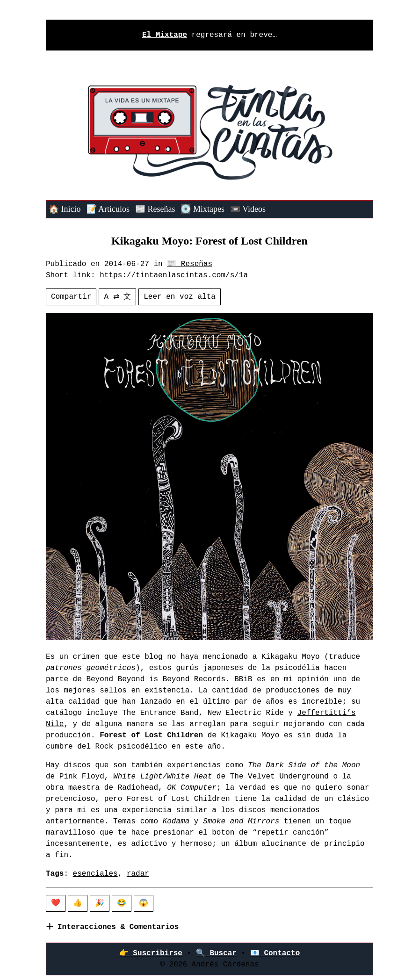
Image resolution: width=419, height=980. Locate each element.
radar (138, 874)
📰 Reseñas (155, 209)
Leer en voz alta (180, 297)
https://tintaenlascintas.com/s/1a (174, 275)
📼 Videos (248, 209)
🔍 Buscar (216, 953)
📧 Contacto (275, 953)
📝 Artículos (108, 209)
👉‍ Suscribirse (151, 953)
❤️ (56, 903)
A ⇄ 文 (117, 297)
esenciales (95, 874)
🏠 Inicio (65, 209)
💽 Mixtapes (202, 209)
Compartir (71, 297)
